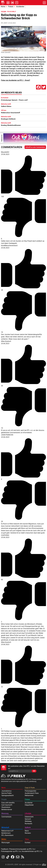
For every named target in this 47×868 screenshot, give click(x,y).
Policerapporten (31, 791)
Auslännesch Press (32, 793)
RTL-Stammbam (7, 835)
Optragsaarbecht (8, 795)
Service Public (7, 793)
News (4, 788)
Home (3, 7)
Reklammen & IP (7, 831)
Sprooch (28, 819)
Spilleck (28, 827)
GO (34, 771)
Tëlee (27, 839)
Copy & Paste (30, 788)
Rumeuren (29, 824)
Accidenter (20, 7)
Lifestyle (28, 813)
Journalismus (6, 791)
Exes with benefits (8, 803)
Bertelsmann (6, 833)
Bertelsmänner (7, 809)
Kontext (28, 843)
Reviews (28, 833)
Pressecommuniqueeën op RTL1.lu (22, 849)
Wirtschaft (5, 827)
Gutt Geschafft (7, 805)
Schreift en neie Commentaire (35, 147)
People (4, 799)
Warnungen (6, 843)
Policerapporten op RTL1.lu (11, 851)
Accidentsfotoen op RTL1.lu (32, 851)
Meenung (5, 813)
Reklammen (29, 795)
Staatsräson (6, 807)
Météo (4, 839)
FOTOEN (4, 12)
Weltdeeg (28, 821)
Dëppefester (29, 805)
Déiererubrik (29, 817)
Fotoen (11, 7)
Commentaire (6, 817)
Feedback (5, 849)
